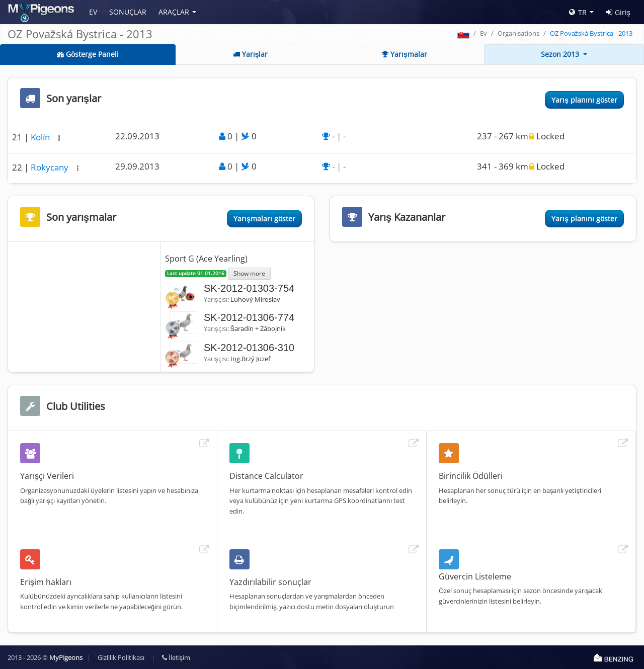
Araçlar (174, 12)
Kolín (41, 137)
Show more (249, 273)
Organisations (518, 33)
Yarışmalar (405, 54)
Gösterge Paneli (88, 54)
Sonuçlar (128, 12)
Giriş (618, 12)
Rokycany (51, 167)
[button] (59, 138)
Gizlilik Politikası (121, 657)
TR (578, 12)
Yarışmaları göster (264, 219)
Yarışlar (251, 54)
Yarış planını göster (584, 100)
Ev (93, 12)
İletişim (176, 657)
